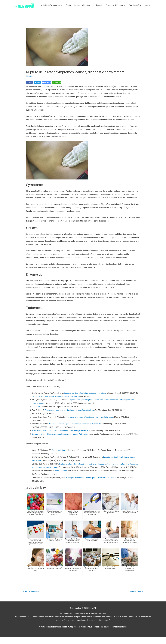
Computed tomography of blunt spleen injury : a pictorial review (92, 420)
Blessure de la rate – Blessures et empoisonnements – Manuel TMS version (63, 438)
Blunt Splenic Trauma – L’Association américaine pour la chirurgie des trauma (63, 434)
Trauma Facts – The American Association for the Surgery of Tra (58, 400)
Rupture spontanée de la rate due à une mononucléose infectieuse (72, 414)
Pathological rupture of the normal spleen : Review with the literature (93, 484)
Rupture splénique (59, 454)
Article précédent (32, 598)
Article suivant (135, 598)
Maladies (30, 76)
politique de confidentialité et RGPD (75, 621)
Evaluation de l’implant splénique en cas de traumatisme (87, 393)
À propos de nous (99, 621)
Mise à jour (36, 410)
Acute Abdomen (61, 478)
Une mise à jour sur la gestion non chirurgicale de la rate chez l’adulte (78, 427)
